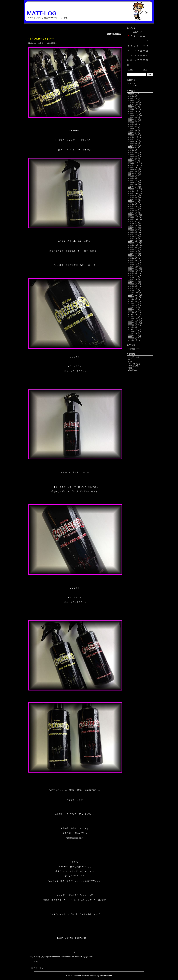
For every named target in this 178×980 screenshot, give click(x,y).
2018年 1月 (133, 101)
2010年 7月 (133, 278)
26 (135, 60)
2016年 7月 (133, 122)
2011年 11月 (133, 243)
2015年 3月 (133, 157)
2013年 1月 (133, 213)
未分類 (41, 43)
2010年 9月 (133, 273)
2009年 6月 (133, 306)
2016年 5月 (133, 126)
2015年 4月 (133, 155)
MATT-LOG (42, 13)
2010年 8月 (133, 275)
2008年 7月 (133, 329)
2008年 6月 (133, 332)
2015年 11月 (133, 139)
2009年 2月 (133, 314)
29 (144, 60)
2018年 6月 (133, 94)
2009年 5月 (133, 308)
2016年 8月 (133, 120)
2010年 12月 (133, 267)
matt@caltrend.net (75, 838)
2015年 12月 (133, 137)
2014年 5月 (133, 178)
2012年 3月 (133, 234)
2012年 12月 (133, 215)
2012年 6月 (133, 228)
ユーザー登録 (134, 357)
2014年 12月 (133, 163)
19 (135, 55)
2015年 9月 (133, 144)
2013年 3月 (133, 209)
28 (141, 60)
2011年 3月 (133, 260)
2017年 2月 (133, 109)
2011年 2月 (133, 263)
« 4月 (131, 70)
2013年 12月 (133, 189)
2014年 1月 (133, 187)
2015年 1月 (133, 161)
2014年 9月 (133, 170)
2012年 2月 (133, 237)
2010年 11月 (133, 269)
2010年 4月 (133, 284)
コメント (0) (33, 961)
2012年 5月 (133, 230)
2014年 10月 (133, 168)
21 (141, 55)
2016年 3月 (133, 131)
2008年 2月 (133, 340)
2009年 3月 (133, 312)
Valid (134, 366)
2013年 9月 (133, 196)
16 (147, 51)
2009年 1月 (133, 317)
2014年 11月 (133, 165)
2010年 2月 (133, 288)
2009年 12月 (133, 293)
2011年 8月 (133, 250)
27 (138, 60)
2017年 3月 (133, 107)
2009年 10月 (133, 297)
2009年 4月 (133, 310)
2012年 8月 (133, 224)
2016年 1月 (133, 135)
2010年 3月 (133, 286)
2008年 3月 (133, 338)
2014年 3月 (133, 183)
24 (128, 60)
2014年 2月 (133, 185)
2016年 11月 (133, 116)
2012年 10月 (133, 219)
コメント (134, 364)
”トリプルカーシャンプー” (41, 39)
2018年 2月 (133, 98)
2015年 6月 (133, 150)
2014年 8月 (133, 172)
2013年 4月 (133, 206)
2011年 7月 (133, 252)
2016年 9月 (133, 118)
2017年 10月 (133, 105)
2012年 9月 (133, 221)
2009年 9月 (133, 299)
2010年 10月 (133, 271)
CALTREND (133, 86)
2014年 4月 (133, 180)
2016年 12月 (133, 114)
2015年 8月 (133, 146)
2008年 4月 (133, 336)
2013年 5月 (133, 204)
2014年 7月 (133, 174)
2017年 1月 (133, 111)
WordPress (133, 370)
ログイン (132, 359)
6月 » (145, 70)
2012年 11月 (133, 217)
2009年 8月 (133, 301)
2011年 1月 (133, 265)
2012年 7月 (133, 226)
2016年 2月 (133, 133)
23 (147, 55)
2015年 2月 (133, 159)
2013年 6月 (133, 202)
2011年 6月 (133, 254)
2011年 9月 (133, 247)
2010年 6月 (133, 280)
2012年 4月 (133, 232)
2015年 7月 (133, 148)
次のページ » (37, 968)
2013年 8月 (133, 198)
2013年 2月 (133, 211)
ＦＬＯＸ (132, 84)
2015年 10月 (133, 142)
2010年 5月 (133, 282)
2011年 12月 (133, 241)
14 (141, 51)
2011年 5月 (133, 256)
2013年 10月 (133, 193)
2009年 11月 (133, 295)
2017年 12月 (133, 103)
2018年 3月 (133, 96)
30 (147, 60)
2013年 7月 (133, 200)
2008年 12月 (133, 319)
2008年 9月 (133, 325)
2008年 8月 (133, 327)
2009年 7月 (133, 304)
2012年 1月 (133, 239)
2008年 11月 (133, 321)
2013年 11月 (133, 191)
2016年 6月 (133, 124)
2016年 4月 (133, 129)
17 (128, 55)
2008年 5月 (133, 334)
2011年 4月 (133, 258)
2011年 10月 (133, 245)
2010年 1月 (133, 291)
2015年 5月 (133, 152)
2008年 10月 (133, 323)
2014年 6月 (133, 176)
